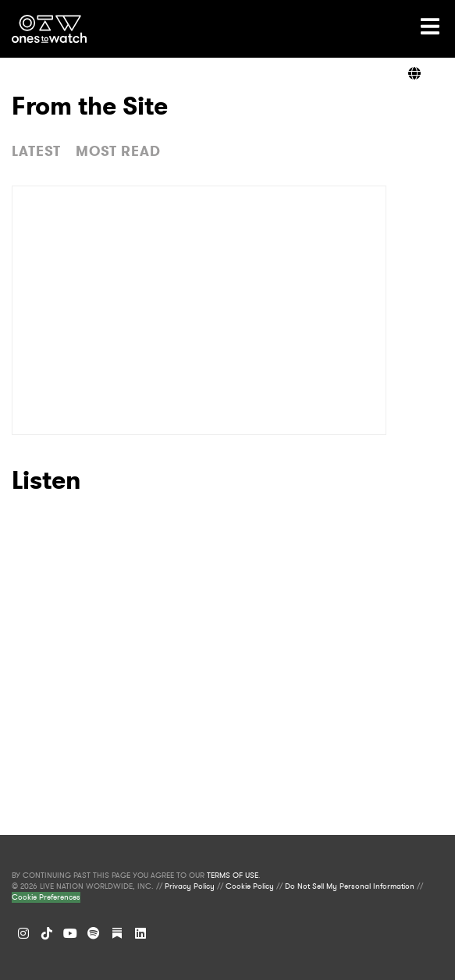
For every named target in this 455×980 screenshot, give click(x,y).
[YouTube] (70, 933)
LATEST (36, 151)
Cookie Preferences (46, 897)
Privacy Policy (190, 886)
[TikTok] (47, 933)
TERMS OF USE (233, 876)
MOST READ (118, 151)
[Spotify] (94, 933)
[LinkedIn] (140, 933)
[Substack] (117, 933)
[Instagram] (23, 933)
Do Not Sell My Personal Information (350, 886)
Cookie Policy (250, 886)
